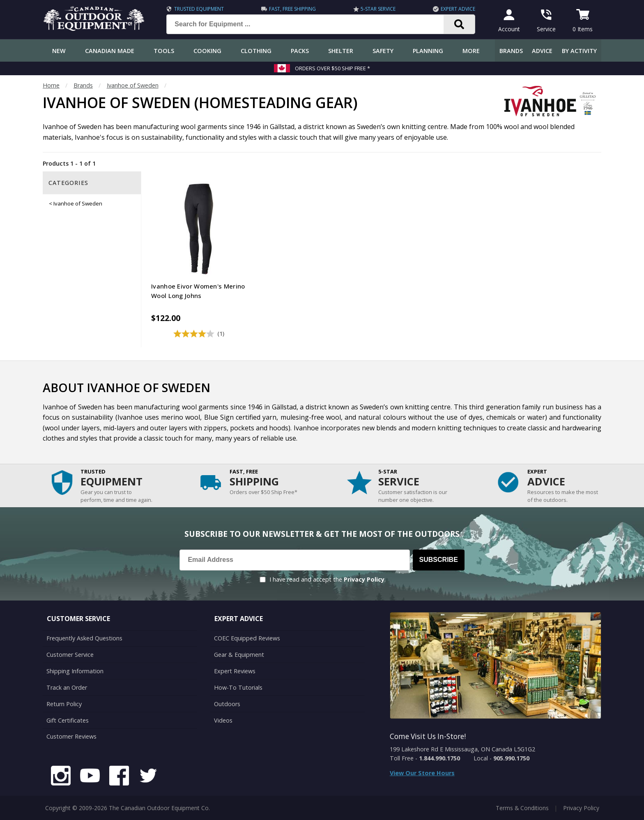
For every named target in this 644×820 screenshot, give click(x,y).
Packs (300, 51)
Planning (428, 51)
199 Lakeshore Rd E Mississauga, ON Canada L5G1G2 (462, 749)
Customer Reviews (71, 736)
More (471, 51)
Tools (164, 51)
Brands (511, 51)
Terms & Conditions (522, 807)
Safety (383, 51)
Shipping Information (75, 671)
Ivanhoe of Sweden (133, 85)
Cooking (207, 51)
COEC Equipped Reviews (247, 638)
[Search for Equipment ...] (312, 24)
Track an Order (67, 687)
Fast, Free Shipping (292, 9)
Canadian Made (110, 51)
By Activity (579, 51)
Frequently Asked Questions (84, 638)
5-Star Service (378, 9)
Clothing (256, 51)
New (59, 51)
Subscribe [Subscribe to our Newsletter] (439, 560)
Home (51, 85)
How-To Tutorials (238, 687)
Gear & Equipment (239, 655)
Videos (223, 720)
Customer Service (70, 655)
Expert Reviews (235, 671)
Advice (542, 51)
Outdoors (227, 704)
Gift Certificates (68, 720)
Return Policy (64, 704)
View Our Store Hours (422, 773)
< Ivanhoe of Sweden (76, 203)
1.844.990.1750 (439, 758)
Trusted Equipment (199, 9)
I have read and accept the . (328, 579)
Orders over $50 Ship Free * (332, 68)
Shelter (341, 51)
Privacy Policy (364, 579)
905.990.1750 (511, 758)
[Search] (459, 24)
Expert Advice (458, 9)
